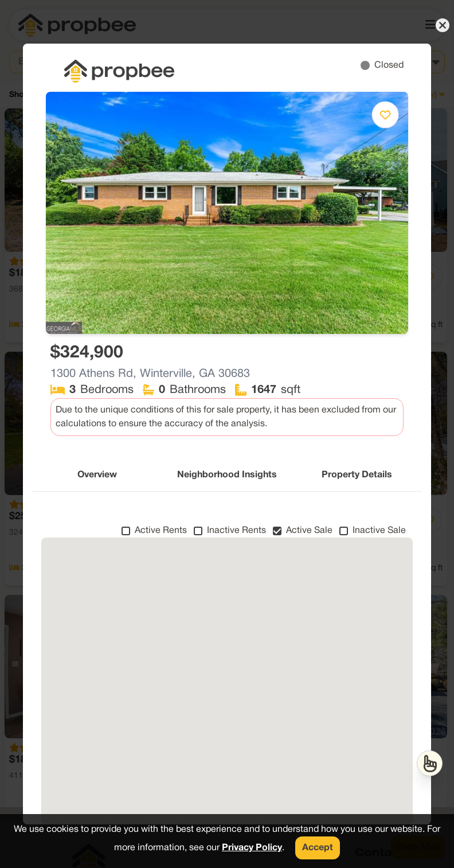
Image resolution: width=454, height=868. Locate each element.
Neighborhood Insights (227, 475)
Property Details (357, 475)
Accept (318, 848)
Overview (97, 475)
